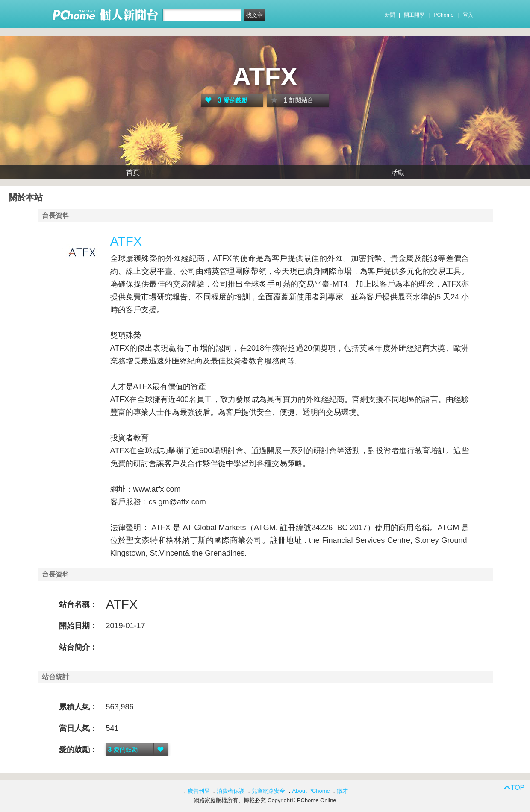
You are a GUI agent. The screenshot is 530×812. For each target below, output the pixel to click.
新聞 (390, 15)
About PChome (311, 791)
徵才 (342, 791)
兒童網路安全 (268, 791)
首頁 (133, 172)
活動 (398, 172)
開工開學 (414, 15)
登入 (468, 15)
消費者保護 (231, 791)
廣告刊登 (199, 791)
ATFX (265, 77)
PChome (443, 15)
